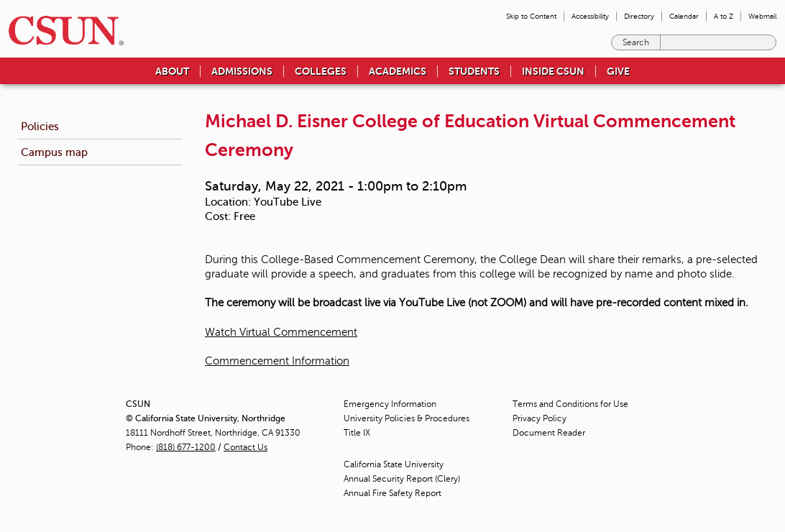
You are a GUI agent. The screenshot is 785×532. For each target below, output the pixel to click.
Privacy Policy (540, 418)
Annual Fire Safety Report (392, 493)
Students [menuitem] (474, 71)
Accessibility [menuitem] (590, 16)
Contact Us (245, 447)
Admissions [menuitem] (242, 71)
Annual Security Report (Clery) (402, 479)
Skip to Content (531, 16)
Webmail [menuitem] (762, 16)
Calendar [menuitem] (684, 16)
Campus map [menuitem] (54, 152)
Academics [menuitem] (398, 71)
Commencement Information (277, 361)
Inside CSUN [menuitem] (553, 71)
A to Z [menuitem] (724, 16)
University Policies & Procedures (407, 418)
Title (357, 433)
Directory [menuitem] (639, 16)
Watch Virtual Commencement (281, 332)
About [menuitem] (172, 71)
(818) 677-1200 (186, 447)
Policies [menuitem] (40, 126)
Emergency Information (390, 404)
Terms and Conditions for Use (570, 404)
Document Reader (549, 433)
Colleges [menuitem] (321, 71)
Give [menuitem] (618, 71)
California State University (394, 464)
